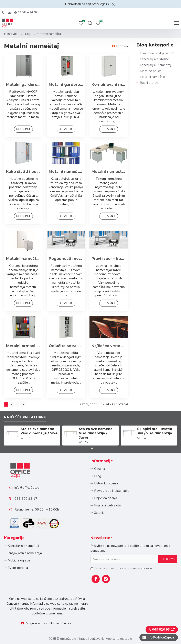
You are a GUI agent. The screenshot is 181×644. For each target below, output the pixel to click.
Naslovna (11, 34)
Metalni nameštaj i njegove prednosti (66, 172)
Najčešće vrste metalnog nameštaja (109, 346)
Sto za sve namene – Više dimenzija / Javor (97, 433)
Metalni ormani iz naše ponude (23, 346)
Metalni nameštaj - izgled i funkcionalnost (23, 259)
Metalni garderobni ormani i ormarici (66, 85)
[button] (89, 448)
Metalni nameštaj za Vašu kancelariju (109, 172)
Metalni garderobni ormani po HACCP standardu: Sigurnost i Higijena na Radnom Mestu (23, 85)
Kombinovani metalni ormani (109, 85)
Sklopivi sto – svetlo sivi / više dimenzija (155, 431)
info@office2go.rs (27, 487)
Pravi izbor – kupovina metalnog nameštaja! (109, 259)
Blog (27, 34)
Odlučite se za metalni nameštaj (66, 346)
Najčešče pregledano (25, 417)
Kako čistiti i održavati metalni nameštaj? (23, 172)
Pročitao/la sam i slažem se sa (123, 569)
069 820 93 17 (26, 498)
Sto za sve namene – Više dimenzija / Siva (39, 431)
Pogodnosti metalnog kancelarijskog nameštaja (66, 259)
